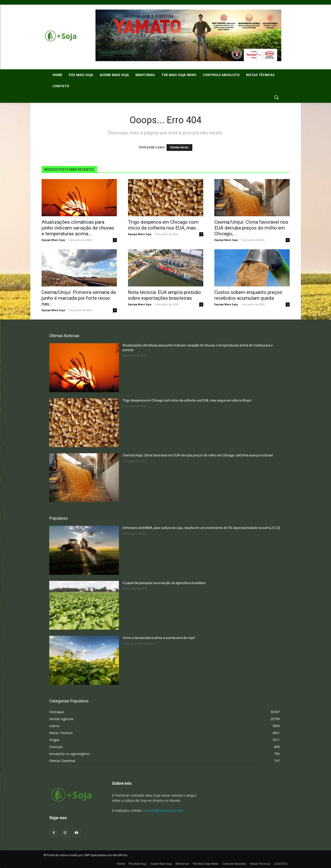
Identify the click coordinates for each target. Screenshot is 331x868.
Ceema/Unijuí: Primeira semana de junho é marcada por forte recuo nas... (79, 298)
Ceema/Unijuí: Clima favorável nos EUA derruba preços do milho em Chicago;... (251, 228)
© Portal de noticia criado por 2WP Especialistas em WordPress (85, 855)
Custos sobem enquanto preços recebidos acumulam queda (248, 295)
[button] (276, 97)
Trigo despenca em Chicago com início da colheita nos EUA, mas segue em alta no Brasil (187, 400)
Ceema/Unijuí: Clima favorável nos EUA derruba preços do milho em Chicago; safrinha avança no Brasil (198, 455)
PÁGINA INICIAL (179, 148)
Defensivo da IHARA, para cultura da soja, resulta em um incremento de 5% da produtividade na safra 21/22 (201, 528)
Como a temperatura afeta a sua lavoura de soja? (159, 638)
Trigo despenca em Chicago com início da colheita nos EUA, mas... (164, 225)
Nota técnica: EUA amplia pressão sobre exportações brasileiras (164, 295)
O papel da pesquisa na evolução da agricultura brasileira (164, 583)
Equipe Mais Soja (53, 240)
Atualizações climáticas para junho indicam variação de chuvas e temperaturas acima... (78, 228)
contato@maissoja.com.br (163, 810)
